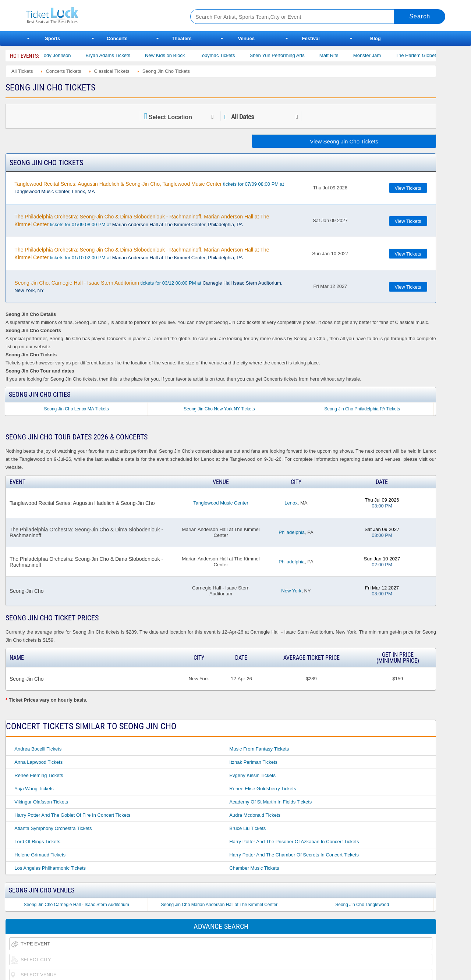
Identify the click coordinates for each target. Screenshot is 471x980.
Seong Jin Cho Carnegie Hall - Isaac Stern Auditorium (77, 905)
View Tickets (408, 188)
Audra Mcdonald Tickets (255, 815)
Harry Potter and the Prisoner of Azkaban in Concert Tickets (294, 842)
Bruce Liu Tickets (247, 828)
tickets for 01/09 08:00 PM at (142, 220)
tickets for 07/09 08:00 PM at (149, 188)
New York (291, 591)
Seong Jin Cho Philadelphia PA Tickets (362, 409)
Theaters (182, 38)
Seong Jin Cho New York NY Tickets (219, 409)
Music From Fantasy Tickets (259, 749)
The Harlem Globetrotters (430, 55)
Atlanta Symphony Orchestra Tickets (53, 828)
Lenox (291, 503)
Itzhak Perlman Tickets (253, 762)
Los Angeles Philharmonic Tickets (50, 868)
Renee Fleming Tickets (39, 775)
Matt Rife (336, 55)
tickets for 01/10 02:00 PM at (142, 254)
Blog (376, 38)
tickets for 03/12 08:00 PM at (148, 286)
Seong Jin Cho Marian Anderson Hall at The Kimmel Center (219, 905)
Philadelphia (292, 532)
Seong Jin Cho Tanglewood (362, 905)
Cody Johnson (63, 55)
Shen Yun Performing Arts (285, 55)
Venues (246, 38)
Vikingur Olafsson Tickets (41, 802)
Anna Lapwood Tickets (38, 762)
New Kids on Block (173, 55)
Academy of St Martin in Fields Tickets (270, 802)
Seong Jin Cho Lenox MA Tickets (77, 409)
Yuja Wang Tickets (34, 789)
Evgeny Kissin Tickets (252, 775)
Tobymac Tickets (225, 55)
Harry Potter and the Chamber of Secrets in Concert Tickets (294, 855)
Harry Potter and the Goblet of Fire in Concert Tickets (72, 815)
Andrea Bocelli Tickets (38, 749)
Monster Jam (374, 55)
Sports (52, 38)
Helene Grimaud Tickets (40, 855)
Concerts (117, 38)
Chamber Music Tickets (254, 868)
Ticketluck (99, 16)
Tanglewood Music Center (221, 503)
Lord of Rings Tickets (37, 842)
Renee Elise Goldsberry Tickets (263, 789)
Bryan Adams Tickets (115, 55)
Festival (311, 38)
